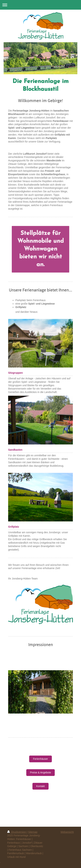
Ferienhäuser (40, 759)
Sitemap (33, 832)
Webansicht (67, 832)
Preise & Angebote (41, 772)
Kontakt (40, 786)
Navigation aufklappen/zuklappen (40, 5)
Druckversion (17, 832)
